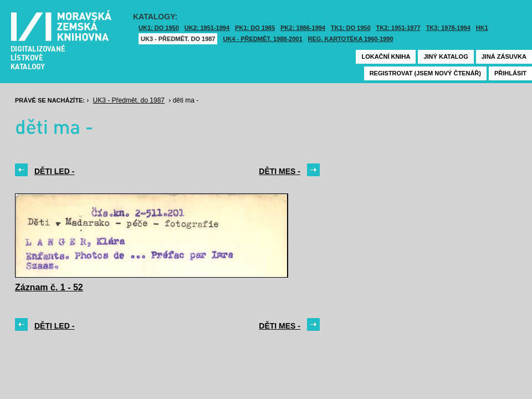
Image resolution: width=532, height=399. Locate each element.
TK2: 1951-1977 (398, 28)
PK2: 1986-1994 (303, 28)
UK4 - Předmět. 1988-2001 (262, 39)
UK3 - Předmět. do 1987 (178, 39)
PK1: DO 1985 (255, 28)
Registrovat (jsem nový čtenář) (425, 73)
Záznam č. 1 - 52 (49, 287)
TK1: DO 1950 (351, 28)
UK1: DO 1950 (159, 28)
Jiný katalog (446, 57)
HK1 (482, 28)
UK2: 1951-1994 (207, 28)
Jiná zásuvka (504, 57)
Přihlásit (510, 73)
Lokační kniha (386, 57)
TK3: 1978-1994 (448, 28)
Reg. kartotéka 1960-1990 (351, 39)
